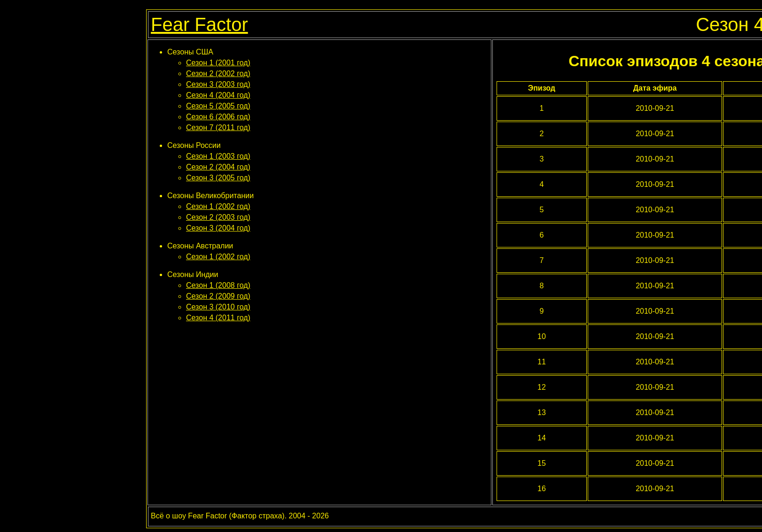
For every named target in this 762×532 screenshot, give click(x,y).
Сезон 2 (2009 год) (218, 296)
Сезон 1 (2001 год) (218, 63)
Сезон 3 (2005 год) (218, 178)
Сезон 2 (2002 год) (218, 73)
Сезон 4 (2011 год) (218, 318)
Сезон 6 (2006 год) (218, 117)
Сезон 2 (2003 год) (218, 217)
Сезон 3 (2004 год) (218, 228)
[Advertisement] (319, 351)
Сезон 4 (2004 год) (218, 95)
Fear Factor (199, 24)
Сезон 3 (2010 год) (218, 307)
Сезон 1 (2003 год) (218, 156)
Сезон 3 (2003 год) (218, 84)
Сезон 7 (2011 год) (218, 127)
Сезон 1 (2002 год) (218, 206)
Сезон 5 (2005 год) (218, 106)
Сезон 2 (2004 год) (218, 167)
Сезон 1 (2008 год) (218, 285)
